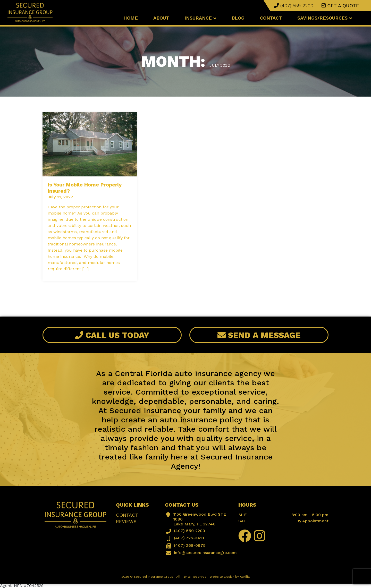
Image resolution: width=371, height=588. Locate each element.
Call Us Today (112, 335)
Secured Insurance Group (154, 577)
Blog (238, 18)
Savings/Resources (325, 18)
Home (131, 18)
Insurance (200, 18)
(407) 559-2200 (294, 6)
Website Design (222, 577)
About (161, 18)
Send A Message (259, 335)
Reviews (126, 521)
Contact (271, 18)
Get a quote (340, 6)
